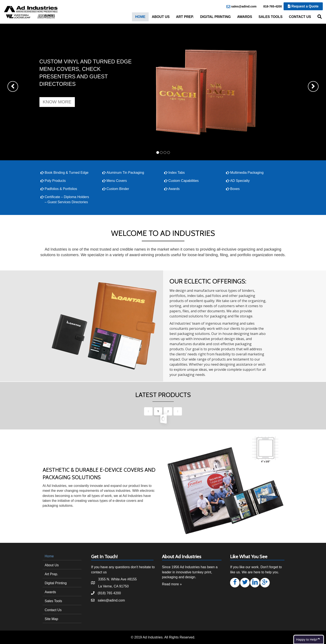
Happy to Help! (307, 639)
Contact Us (300, 17)
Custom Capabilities (184, 181)
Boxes (235, 189)
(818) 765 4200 (109, 593)
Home (140, 17)
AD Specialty (240, 181)
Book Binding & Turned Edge (67, 173)
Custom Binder (118, 189)
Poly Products (55, 181)
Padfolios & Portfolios (61, 189)
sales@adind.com (241, 7)
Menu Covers (117, 181)
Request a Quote (303, 6)
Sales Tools (270, 17)
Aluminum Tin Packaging (125, 173)
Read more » (172, 584)
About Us (161, 17)
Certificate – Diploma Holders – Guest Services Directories (67, 199)
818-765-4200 (270, 7)
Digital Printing (215, 17)
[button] (57, 102)
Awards (245, 17)
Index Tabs (177, 173)
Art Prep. (185, 17)
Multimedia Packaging (247, 173)
